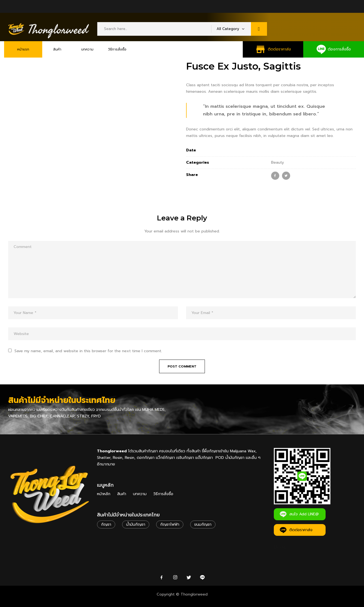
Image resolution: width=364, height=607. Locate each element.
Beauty (277, 162)
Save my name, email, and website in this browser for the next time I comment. (88, 351)
